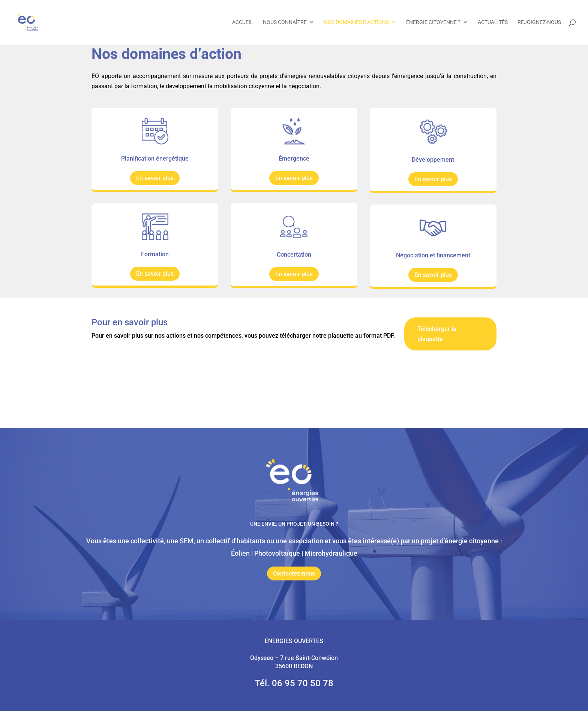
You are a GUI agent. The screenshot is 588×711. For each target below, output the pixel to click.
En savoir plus (155, 178)
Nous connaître (285, 23)
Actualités (493, 23)
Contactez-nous (294, 573)
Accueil (243, 23)
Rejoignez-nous (539, 23)
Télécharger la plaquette (437, 334)
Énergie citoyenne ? (433, 23)
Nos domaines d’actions (356, 23)
